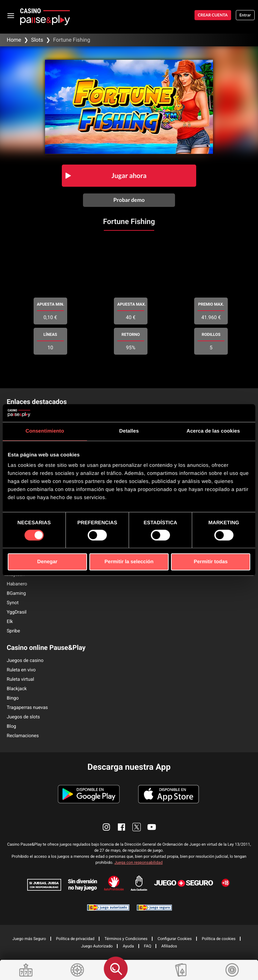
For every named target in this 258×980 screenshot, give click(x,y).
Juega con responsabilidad (138, 862)
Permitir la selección (129, 562)
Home (14, 40)
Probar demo (129, 200)
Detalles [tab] (129, 431)
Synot (13, 603)
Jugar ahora (129, 176)
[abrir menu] (11, 15)
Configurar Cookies (175, 939)
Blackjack (17, 689)
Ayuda (128, 946)
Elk (10, 622)
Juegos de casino (25, 661)
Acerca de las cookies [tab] (213, 431)
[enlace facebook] (121, 827)
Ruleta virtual (20, 679)
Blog (11, 726)
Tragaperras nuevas (27, 708)
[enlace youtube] (152, 827)
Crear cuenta (213, 15)
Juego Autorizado (97, 946)
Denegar (47, 562)
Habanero (17, 584)
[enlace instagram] (106, 827)
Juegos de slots (23, 717)
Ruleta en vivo (21, 670)
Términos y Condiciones (126, 939)
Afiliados (169, 946)
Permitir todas (211, 562)
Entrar (245, 15)
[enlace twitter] (137, 827)
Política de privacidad (75, 939)
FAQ (148, 946)
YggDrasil (17, 612)
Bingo (13, 698)
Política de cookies (219, 939)
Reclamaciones (23, 736)
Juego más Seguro (29, 939)
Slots (37, 40)
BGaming (16, 593)
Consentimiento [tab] (45, 431)
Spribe (13, 631)
